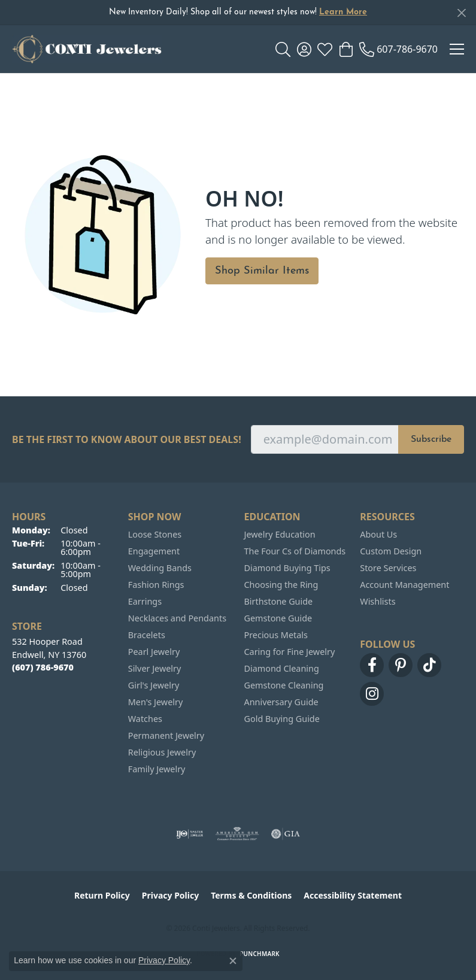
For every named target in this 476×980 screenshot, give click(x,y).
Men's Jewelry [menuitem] (156, 702)
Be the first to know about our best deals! (127, 440)
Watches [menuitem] (145, 719)
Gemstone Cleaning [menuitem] (284, 685)
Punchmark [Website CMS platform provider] (260, 954)
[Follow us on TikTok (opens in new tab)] (429, 665)
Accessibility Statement (353, 895)
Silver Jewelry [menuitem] (155, 668)
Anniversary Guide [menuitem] (281, 702)
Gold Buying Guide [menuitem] (282, 719)
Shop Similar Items (262, 271)
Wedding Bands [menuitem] (160, 568)
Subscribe (431, 439)
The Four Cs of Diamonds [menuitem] (295, 551)
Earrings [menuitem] (145, 601)
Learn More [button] (343, 12)
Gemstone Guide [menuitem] (278, 618)
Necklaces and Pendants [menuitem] (177, 618)
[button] (283, 49)
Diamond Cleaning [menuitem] (282, 668)
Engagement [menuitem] (154, 551)
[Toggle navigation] (457, 49)
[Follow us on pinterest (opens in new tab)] (401, 665)
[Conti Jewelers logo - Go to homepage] (87, 49)
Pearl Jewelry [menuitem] (154, 652)
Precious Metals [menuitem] (276, 635)
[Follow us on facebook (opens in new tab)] (372, 665)
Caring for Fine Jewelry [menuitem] (290, 652)
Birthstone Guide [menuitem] (279, 601)
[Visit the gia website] (286, 834)
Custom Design (391, 551)
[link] (398, 49)
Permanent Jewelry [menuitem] (166, 735)
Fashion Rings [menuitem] (156, 585)
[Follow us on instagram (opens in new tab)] (372, 694)
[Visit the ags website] (237, 834)
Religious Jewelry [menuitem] (162, 752)
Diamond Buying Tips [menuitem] (287, 568)
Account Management (404, 585)
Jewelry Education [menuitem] (280, 534)
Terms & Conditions (251, 895)
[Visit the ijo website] (190, 834)
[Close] (461, 13)
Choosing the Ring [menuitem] (281, 585)
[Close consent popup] (233, 961)
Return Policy (102, 895)
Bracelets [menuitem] (147, 635)
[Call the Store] (43, 667)
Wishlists (378, 601)
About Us (378, 534)
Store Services (388, 568)
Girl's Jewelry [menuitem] (154, 685)
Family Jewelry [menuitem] (157, 769)
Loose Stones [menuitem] (155, 534)
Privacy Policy (170, 895)
